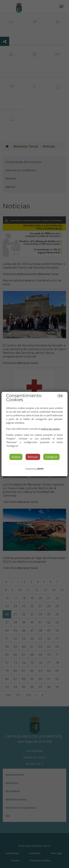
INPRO (40, 469)
